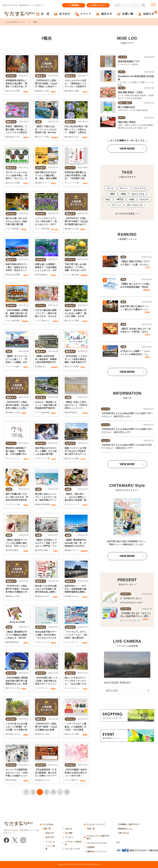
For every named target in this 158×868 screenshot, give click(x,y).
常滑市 (26, 183)
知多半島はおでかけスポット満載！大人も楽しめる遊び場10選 (46, 451)
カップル (50, 275)
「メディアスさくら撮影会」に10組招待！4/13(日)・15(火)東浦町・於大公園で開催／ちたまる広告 (76, 730)
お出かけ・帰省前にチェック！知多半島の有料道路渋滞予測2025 (46, 405)
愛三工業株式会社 (127, 107)
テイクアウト (40, 688)
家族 (77, 91)
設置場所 (91, 847)
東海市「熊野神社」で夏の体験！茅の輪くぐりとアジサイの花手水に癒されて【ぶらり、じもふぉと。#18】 (16, 132)
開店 (37, 91)
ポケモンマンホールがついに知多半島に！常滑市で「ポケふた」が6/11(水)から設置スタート (16, 178)
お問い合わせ (123, 833)
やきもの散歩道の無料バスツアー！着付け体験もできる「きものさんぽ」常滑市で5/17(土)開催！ (46, 316)
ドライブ (42, 137)
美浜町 (26, 505)
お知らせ (69, 829)
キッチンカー (70, 642)
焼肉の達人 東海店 (127, 122)
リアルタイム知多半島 (73, 843)
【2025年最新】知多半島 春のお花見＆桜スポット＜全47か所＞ (76, 773)
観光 (7, 91)
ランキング (50, 842)
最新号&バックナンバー (97, 852)
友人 (44, 367)
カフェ (67, 183)
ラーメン (117, 205)
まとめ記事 (47, 91)
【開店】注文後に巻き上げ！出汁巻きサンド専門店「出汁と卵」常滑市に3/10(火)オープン (135, 332)
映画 (131, 603)
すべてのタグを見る (127, 214)
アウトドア (47, 183)
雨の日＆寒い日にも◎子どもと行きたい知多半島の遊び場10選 (16, 221)
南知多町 (55, 138)
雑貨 (37, 504)
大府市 (53, 459)
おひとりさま (138, 194)
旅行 (48, 137)
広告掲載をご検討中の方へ (129, 824)
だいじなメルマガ (72, 849)
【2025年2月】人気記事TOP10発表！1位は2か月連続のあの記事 (46, 727)
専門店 (8, 275)
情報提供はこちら (125, 829)
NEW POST (50, 837)
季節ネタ (20, 91)
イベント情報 (50, 847)
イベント (73, 183)
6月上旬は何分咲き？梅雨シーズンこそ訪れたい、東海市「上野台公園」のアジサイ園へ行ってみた (76, 132)
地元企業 (14, 275)
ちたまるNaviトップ (15, 22)
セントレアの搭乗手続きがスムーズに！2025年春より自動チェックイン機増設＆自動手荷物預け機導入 (17, 776)
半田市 (85, 183)
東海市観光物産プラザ (129, 61)
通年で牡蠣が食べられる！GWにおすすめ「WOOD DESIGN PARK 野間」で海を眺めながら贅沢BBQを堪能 (17, 500)
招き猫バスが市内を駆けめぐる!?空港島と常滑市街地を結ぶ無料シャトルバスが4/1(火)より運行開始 (46, 592)
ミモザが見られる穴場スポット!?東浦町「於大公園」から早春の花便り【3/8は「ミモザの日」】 (17, 730)
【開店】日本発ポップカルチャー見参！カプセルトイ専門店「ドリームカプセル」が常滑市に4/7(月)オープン (46, 546)
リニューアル (11, 367)
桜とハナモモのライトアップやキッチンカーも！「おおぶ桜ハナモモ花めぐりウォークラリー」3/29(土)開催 (75, 684)
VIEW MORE (127, 149)
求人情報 (69, 833)
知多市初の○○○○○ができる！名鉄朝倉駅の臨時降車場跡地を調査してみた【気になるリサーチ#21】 (75, 592)
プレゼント (70, 837)
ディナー (14, 504)
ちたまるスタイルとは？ (97, 843)
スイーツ (14, 458)
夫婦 (139, 603)
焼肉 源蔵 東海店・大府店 (130, 92)
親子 (18, 229)
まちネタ (13, 91)
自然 (11, 137)
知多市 (85, 92)
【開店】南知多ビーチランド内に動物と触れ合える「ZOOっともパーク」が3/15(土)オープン (16, 546)
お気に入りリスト (98, 5)
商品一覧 (91, 829)
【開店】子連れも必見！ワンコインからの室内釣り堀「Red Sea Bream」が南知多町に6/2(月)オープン (46, 132)
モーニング (124, 621)
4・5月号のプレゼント (131, 598)
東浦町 (26, 735)
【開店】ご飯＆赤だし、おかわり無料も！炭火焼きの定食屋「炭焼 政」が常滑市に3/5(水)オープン (75, 500)
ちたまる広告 (48, 780)
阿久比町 (55, 229)
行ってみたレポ (135, 205)
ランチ (38, 458)
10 (67, 792)
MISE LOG (50, 833)
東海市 (26, 92)
